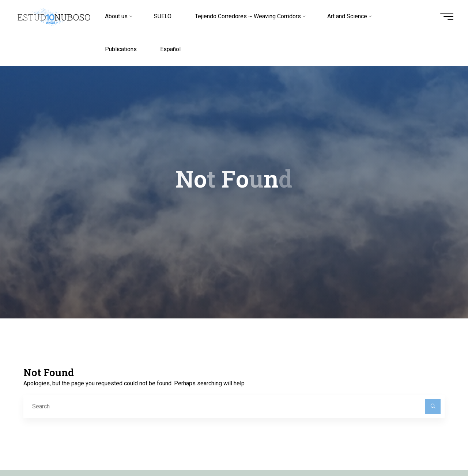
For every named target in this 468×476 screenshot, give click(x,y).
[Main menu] (447, 16)
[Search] (433, 407)
